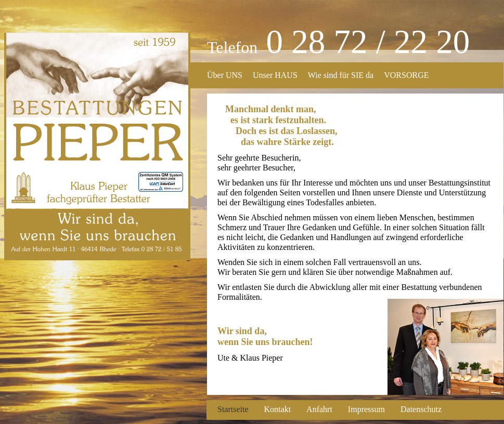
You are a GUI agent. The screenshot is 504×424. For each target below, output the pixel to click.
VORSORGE (406, 75)
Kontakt (278, 409)
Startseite (233, 409)
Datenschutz (421, 409)
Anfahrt (319, 409)
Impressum (366, 409)
